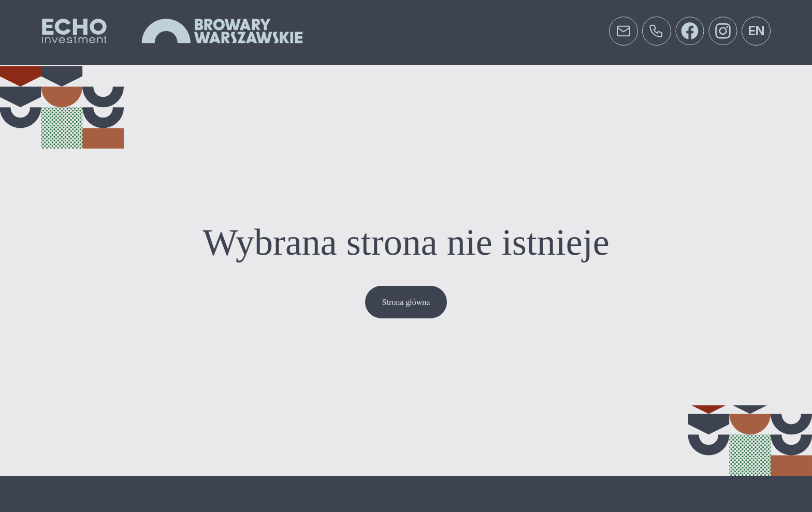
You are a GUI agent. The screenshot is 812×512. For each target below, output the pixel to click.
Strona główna (406, 302)
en (756, 31)
